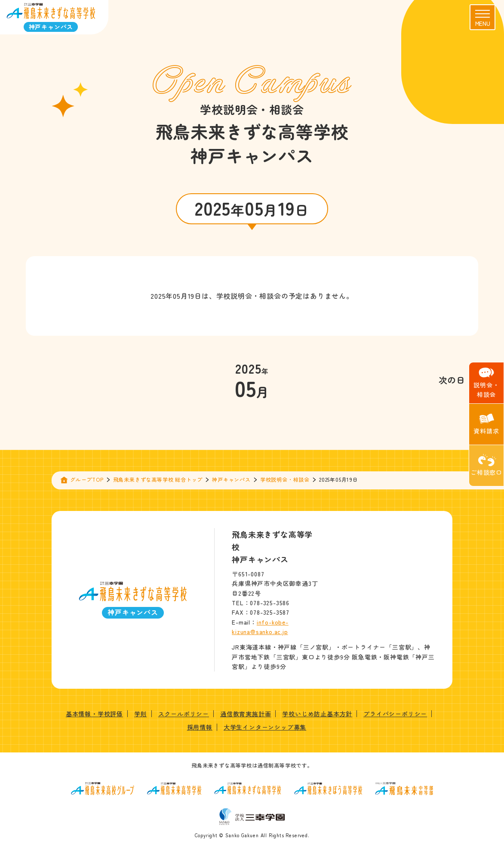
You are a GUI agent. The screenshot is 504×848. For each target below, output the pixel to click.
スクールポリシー (184, 714)
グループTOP (87, 479)
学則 (141, 714)
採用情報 (200, 727)
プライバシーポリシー (395, 714)
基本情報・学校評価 (94, 714)
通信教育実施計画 (246, 714)
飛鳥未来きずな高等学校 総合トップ (158, 479)
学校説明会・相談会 (285, 479)
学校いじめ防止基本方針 (317, 714)
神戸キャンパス (231, 479)
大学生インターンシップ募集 (265, 727)
